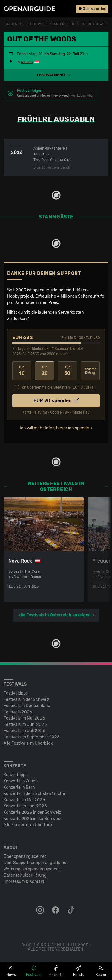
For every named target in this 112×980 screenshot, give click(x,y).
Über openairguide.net (25, 856)
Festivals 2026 (18, 712)
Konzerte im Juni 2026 (25, 806)
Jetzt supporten (92, 9)
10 (22, 371)
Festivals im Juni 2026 (25, 724)
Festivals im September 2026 (32, 737)
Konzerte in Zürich (21, 781)
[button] (56, 75)
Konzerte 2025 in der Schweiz (32, 812)
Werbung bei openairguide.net (32, 869)
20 (45, 371)
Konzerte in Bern (19, 787)
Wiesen (27, 62)
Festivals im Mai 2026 (24, 718)
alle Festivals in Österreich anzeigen (55, 615)
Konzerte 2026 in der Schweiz (32, 819)
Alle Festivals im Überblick (28, 743)
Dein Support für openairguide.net (36, 863)
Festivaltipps (16, 693)
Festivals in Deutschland (27, 706)
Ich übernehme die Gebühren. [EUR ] (55, 387)
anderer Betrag (90, 371)
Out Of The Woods (96, 24)
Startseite (14, 24)
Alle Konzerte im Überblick (28, 825)
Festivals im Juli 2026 (24, 731)
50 (67, 371)
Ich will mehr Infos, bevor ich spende (54, 428)
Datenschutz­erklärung (25, 875)
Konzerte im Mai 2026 (24, 800)
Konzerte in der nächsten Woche (34, 794)
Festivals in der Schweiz (26, 699)
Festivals (39, 24)
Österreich (64, 24)
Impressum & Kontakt (24, 882)
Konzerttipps (16, 775)
